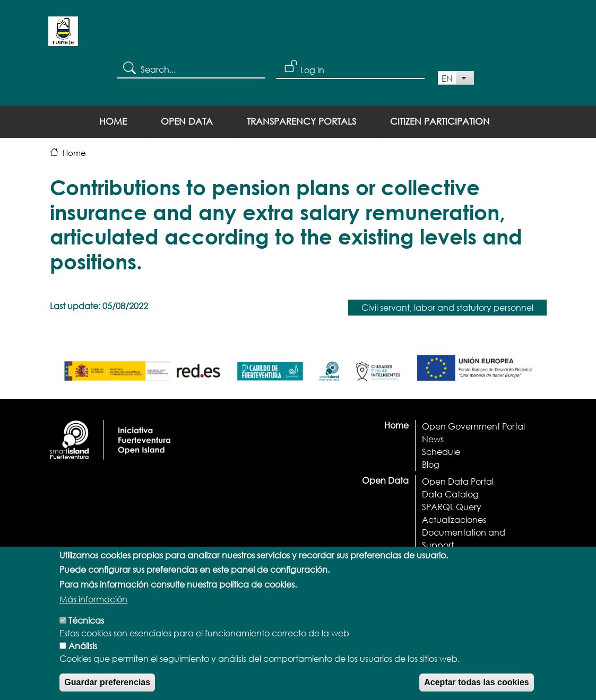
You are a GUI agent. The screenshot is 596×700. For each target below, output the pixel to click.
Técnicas (86, 635)
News (433, 439)
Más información (93, 613)
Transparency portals (301, 121)
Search (129, 67)
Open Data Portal (458, 481)
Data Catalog (450, 494)
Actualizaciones (454, 519)
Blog (431, 464)
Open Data (187, 121)
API (429, 558)
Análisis (83, 660)
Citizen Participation (440, 121)
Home (113, 121)
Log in (312, 70)
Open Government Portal (473, 426)
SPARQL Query (452, 507)
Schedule (441, 452)
